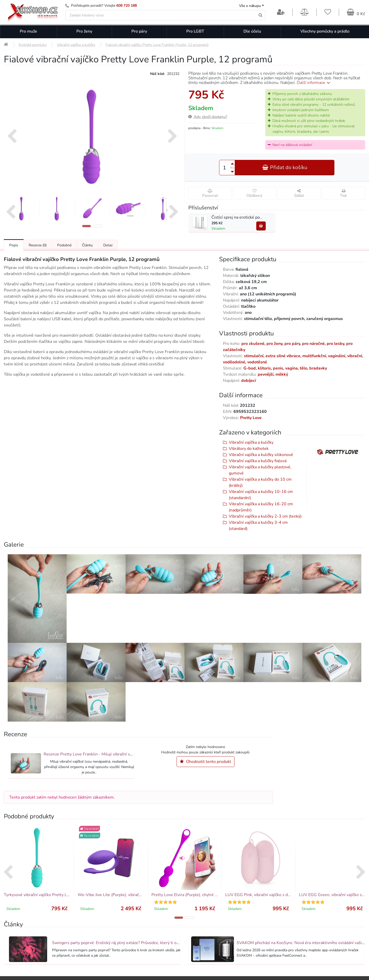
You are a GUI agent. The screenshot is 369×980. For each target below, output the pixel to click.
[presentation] (12, 137)
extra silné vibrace (283, 356)
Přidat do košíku (285, 167)
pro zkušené (253, 344)
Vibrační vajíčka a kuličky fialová (258, 461)
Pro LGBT (195, 31)
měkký (282, 374)
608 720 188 (127, 6)
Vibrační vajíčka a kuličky (251, 442)
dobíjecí (249, 381)
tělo (304, 368)
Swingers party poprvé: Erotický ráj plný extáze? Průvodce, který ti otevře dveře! (125, 943)
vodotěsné (257, 362)
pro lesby (335, 344)
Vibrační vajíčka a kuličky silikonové (261, 455)
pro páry (292, 344)
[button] (86, 226)
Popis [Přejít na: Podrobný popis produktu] (14, 245)
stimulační (254, 356)
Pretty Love (251, 418)
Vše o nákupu (250, 6)
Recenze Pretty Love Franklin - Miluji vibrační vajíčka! (92, 754)
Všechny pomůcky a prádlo (325, 31)
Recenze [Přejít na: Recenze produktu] (38, 245)
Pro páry (139, 31)
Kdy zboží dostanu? (208, 117)
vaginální (337, 356)
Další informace (314, 83)
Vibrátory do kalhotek (249, 449)
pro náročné (313, 344)
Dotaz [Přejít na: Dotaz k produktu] (108, 245)
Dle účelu (252, 31)
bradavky (318, 368)
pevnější (266, 374)
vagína (291, 368)
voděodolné (234, 362)
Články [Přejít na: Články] (87, 245)
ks (232, 167)
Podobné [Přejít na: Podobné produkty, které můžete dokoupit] (64, 245)
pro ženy (274, 344)
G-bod (250, 368)
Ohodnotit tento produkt (206, 762)
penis (278, 368)
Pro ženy (84, 31)
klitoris (264, 368)
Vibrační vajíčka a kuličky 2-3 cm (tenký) (265, 516)
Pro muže (28, 31)
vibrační (355, 356)
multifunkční (314, 356)
